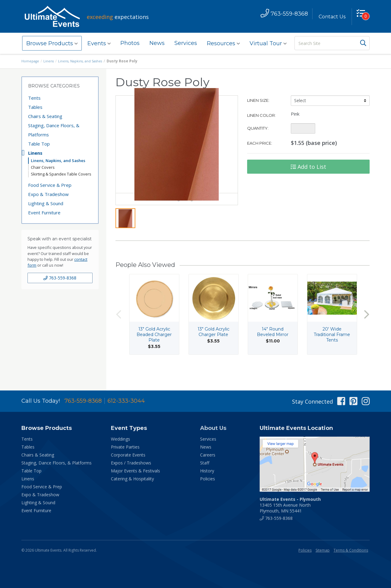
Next (367, 330)
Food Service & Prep (50, 185)
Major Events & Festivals (135, 471)
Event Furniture (44, 213)
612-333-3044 (126, 401)
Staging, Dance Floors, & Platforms (54, 130)
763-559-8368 (60, 278)
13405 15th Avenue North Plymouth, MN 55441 (290, 505)
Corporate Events (128, 455)
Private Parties (125, 447)
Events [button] (99, 43)
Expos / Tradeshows (131, 463)
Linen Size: (258, 100)
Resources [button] (223, 43)
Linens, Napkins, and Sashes (85, 61)
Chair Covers (43, 167)
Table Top (39, 144)
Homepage (31, 61)
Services (186, 43)
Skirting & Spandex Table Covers (61, 174)
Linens (51, 61)
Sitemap (323, 550)
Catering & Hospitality (132, 479)
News (157, 43)
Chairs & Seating (45, 116)
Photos (130, 43)
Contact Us (329, 17)
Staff (205, 463)
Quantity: (258, 128)
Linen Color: (261, 115)
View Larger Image (177, 215)
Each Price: (260, 143)
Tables (35, 107)
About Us (213, 428)
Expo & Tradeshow (48, 194)
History (207, 471)
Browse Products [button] (52, 43)
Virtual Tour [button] (268, 43)
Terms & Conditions (351, 550)
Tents (34, 98)
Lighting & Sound (46, 203)
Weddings (121, 439)
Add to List (308, 167)
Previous (119, 330)
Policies (208, 479)
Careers (208, 455)
